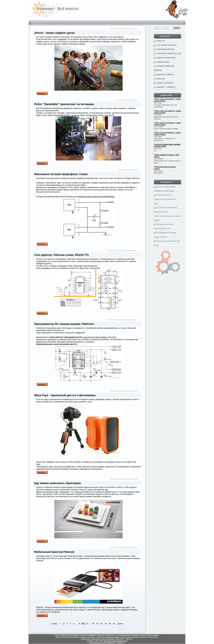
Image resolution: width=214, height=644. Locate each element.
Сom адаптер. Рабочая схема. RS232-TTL (62, 255)
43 (110, 624)
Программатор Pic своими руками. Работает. (64, 324)
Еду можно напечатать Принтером (58, 483)
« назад (54, 624)
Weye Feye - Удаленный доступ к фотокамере (65, 395)
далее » (121, 624)
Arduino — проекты (166, 87)
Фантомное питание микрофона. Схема (61, 174)
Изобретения (163, 62)
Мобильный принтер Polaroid (54, 552)
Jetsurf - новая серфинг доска (54, 33)
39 (93, 624)
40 (97, 624)
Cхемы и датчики (132, 170)
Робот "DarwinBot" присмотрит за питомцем (64, 104)
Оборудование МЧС (166, 49)
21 (87, 624)
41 (101, 624)
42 (106, 624)
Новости (161, 41)
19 (79, 624)
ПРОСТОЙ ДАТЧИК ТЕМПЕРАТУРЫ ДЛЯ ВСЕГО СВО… (165, 199)
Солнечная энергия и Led (169, 54)
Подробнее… (42, 93)
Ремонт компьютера (166, 58)
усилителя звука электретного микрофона (96, 197)
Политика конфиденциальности (116, 641)
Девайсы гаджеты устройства (128, 29)
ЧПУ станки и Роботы (130, 100)
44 (114, 624)
